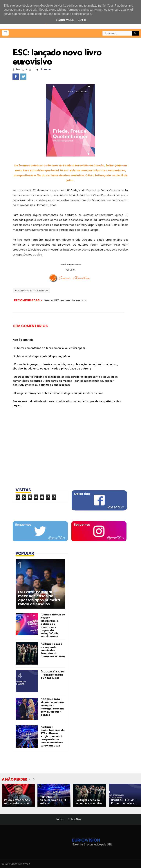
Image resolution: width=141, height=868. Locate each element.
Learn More (65, 20)
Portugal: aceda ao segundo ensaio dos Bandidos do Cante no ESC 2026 (53, 650)
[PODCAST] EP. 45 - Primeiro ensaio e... (124, 802)
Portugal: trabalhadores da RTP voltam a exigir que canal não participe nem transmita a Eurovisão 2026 (53, 736)
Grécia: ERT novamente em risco (66, 300)
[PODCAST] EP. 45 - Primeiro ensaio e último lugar (52, 675)
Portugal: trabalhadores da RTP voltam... (54, 800)
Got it (82, 20)
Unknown (46, 70)
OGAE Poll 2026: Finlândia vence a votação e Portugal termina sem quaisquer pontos (52, 707)
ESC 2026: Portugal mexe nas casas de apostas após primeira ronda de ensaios (39, 598)
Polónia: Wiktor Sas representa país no (17, 802)
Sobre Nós (74, 819)
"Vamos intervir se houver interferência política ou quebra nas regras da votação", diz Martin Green (53, 626)
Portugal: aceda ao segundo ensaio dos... (90, 802)
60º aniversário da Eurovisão (31, 291)
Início (60, 819)
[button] (5, 33)
